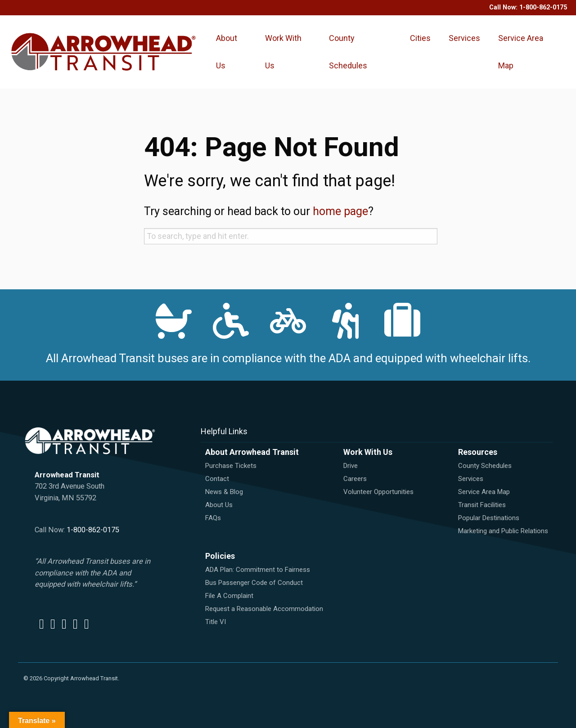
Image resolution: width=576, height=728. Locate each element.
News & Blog (224, 492)
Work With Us (283, 52)
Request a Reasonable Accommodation (264, 609)
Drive (351, 466)
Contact (217, 479)
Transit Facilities (482, 505)
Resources (478, 452)
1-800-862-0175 (543, 7)
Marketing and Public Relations (503, 531)
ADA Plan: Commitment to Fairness (258, 570)
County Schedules (348, 52)
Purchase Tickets (231, 466)
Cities (420, 38)
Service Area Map (521, 52)
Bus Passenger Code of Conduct (254, 583)
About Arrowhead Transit (252, 452)
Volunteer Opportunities (378, 492)
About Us (227, 52)
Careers (355, 479)
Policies (220, 556)
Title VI (216, 622)
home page (340, 211)
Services (464, 38)
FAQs (213, 518)
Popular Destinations (489, 518)
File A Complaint (229, 596)
